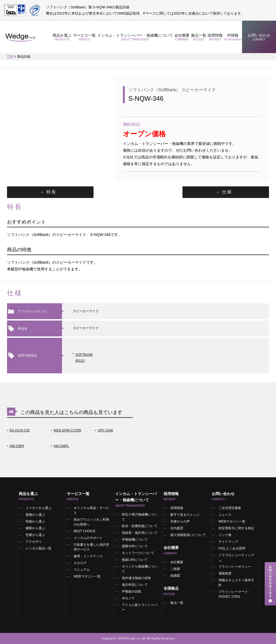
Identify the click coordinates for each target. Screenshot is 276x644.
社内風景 (177, 528)
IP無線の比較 (131, 591)
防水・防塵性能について (140, 526)
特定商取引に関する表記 (236, 528)
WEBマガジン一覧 (87, 576)
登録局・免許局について (140, 533)
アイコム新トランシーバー (140, 607)
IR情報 (233, 37)
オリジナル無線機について (140, 569)
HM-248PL (61, 446)
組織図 (175, 576)
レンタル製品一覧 (39, 548)
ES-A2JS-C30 (20, 430)
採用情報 (215, 37)
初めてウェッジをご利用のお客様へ (91, 522)
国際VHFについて (135, 546)
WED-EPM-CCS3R (68, 430)
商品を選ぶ (62, 37)
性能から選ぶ (35, 521)
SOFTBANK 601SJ (84, 358)
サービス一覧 (84, 37)
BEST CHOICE (84, 531)
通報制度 (225, 573)
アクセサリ (34, 542)
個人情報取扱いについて (188, 535)
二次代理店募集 (230, 508)
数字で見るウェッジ (185, 515)
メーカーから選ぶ (39, 508)
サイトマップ (228, 542)
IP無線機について (135, 539)
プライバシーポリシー (235, 567)
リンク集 (225, 535)
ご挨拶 (175, 569)
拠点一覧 (199, 37)
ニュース (225, 515)
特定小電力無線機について (140, 517)
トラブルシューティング (236, 558)
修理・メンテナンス (88, 556)
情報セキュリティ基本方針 (236, 583)
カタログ (80, 563)
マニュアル (82, 570)
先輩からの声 (180, 521)
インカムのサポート (88, 538)
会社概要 (182, 37)
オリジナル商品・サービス (91, 510)
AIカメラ (128, 598)
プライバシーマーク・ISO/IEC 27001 (235, 594)
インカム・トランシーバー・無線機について (135, 37)
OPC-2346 (105, 430)
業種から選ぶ (35, 515)
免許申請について (135, 585)
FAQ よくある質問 (232, 548)
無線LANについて (135, 560)
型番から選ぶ (35, 535)
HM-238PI (17, 446)
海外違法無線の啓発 (136, 578)
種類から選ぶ (35, 528)
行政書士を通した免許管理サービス (91, 547)
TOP (11, 57)
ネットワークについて (138, 553)
